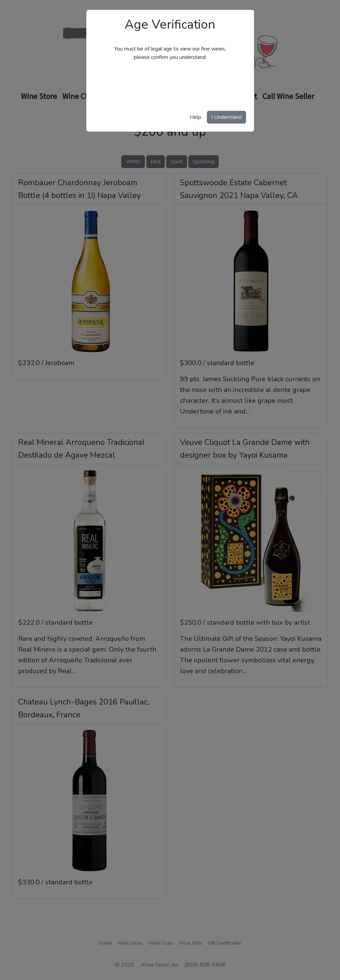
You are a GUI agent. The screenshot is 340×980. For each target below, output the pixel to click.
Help (195, 117)
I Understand (226, 117)
